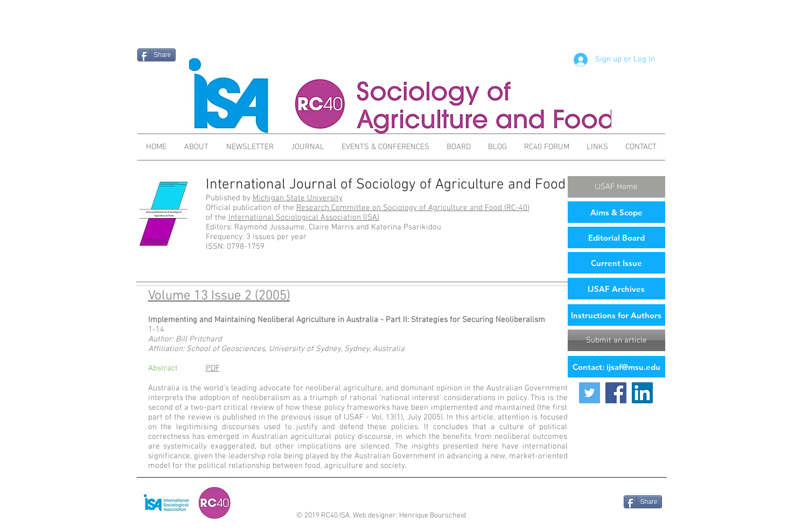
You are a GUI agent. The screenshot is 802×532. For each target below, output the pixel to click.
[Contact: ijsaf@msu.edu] (616, 367)
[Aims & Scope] (616, 212)
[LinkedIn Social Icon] (642, 393)
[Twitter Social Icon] (590, 393)
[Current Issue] (616, 263)
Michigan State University (298, 198)
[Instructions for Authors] (616, 315)
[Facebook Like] (593, 503)
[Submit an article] (616, 340)
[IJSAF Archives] (616, 289)
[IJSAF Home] (616, 187)
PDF (213, 368)
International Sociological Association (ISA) (304, 218)
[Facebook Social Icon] (616, 393)
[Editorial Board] (616, 237)
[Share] (156, 55)
